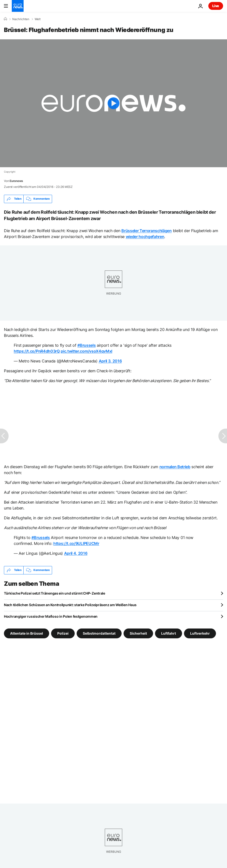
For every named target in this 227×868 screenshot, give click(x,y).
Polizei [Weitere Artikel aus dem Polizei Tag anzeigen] (63, 633)
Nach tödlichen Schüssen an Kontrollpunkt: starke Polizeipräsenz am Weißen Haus (70, 605)
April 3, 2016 (110, 361)
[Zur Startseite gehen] (18, 6)
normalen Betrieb (175, 467)
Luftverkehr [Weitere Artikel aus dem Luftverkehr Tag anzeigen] (200, 633)
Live (216, 6)
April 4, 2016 (76, 553)
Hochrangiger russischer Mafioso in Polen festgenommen (51, 616)
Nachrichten (21, 19)
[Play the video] (113, 103)
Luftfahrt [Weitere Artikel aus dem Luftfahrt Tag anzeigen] (169, 633)
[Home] (5, 19)
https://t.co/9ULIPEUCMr (76, 543)
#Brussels (86, 345)
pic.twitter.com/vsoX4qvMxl (86, 351)
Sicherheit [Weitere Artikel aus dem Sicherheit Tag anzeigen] (138, 633)
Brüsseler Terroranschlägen (147, 231)
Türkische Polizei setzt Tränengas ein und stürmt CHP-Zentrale (55, 593)
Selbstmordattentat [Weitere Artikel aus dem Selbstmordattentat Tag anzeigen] (99, 633)
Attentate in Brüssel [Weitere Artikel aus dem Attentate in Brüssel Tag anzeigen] (27, 633)
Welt (38, 19)
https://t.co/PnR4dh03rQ (37, 351)
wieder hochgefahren (145, 237)
